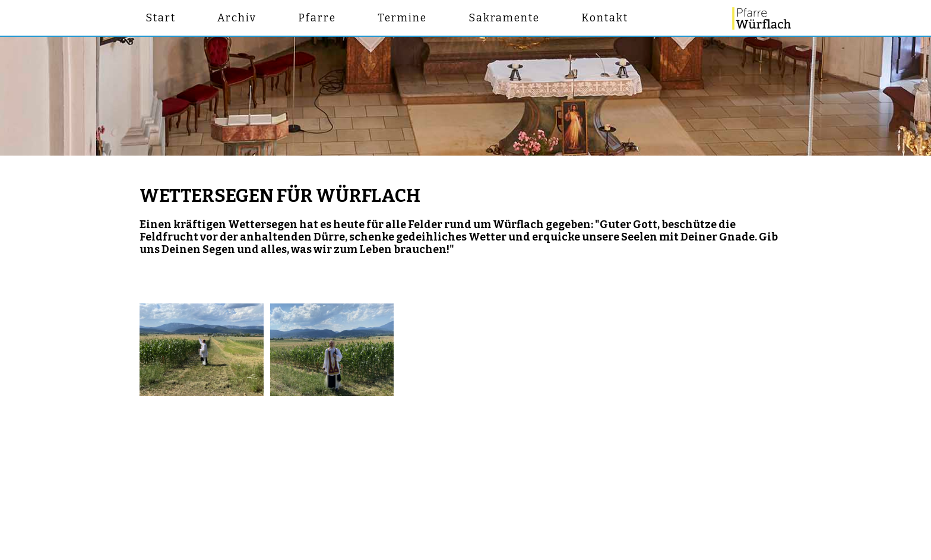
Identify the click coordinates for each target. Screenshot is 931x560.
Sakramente (504, 18)
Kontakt (605, 18)
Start (161, 18)
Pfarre (317, 18)
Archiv (237, 18)
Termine (402, 18)
